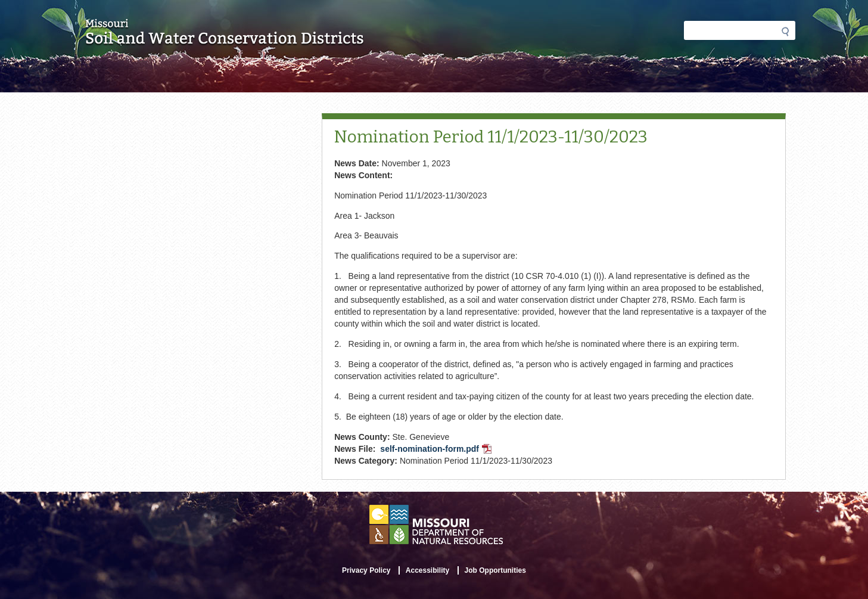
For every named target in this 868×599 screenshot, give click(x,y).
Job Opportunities (495, 570)
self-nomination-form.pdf (437, 450)
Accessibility (427, 570)
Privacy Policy (366, 570)
